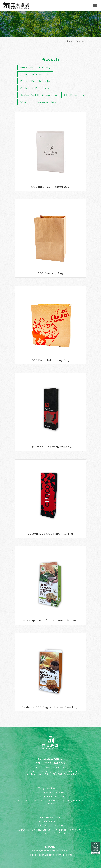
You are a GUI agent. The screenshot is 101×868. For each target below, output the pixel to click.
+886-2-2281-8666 (54, 763)
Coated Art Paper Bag (35, 88)
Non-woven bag (46, 102)
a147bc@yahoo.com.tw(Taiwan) (51, 851)
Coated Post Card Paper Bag (39, 95)
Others (25, 102)
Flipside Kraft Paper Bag (36, 81)
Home (71, 41)
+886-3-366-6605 (54, 792)
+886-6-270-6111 (54, 822)
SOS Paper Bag (74, 95)
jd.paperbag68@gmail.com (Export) (50, 855)
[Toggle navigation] (95, 6)
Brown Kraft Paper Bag (35, 67)
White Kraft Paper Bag (35, 74)
